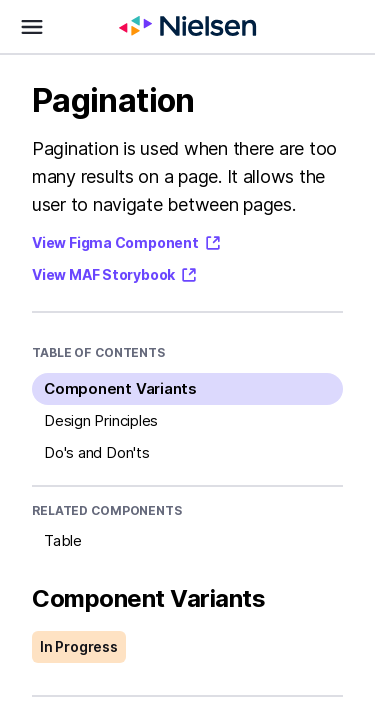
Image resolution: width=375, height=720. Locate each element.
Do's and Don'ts (97, 452)
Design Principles (101, 420)
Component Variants (120, 388)
